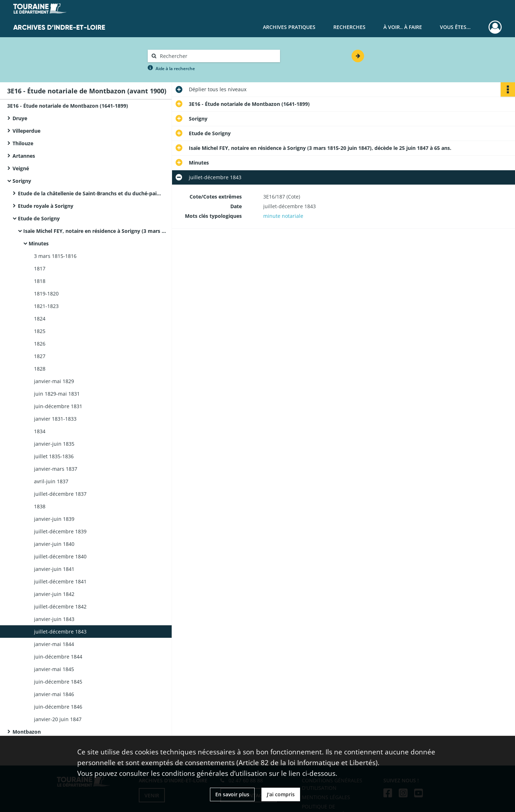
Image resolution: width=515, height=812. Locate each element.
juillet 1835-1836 (54, 456)
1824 (40, 319)
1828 (40, 369)
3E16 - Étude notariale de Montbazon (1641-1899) (68, 106)
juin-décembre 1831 (58, 406)
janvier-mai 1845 (54, 669)
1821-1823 (46, 306)
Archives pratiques (289, 27)
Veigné (21, 168)
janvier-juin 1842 (54, 594)
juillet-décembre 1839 (60, 531)
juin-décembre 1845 (58, 682)
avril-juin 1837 (51, 481)
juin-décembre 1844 (58, 657)
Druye (20, 118)
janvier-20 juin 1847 (58, 719)
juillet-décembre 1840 (60, 556)
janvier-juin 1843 (54, 619)
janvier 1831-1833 (55, 419)
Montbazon (27, 732)
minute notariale (283, 216)
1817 (40, 268)
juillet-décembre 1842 (60, 606)
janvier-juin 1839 (54, 519)
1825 (40, 331)
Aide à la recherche (175, 69)
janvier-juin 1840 (54, 544)
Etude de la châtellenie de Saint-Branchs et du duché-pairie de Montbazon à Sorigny (89, 193)
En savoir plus (232, 794)
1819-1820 (46, 294)
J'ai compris (281, 794)
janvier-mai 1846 (54, 694)
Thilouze (23, 143)
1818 (40, 281)
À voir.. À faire (403, 27)
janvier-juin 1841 (54, 569)
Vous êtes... (455, 27)
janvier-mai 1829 (54, 381)
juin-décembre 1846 (58, 707)
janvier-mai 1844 (54, 644)
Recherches (349, 27)
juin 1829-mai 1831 (57, 394)
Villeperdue (26, 131)
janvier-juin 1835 (54, 444)
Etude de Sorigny (39, 218)
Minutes (39, 243)
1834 (40, 431)
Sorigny (22, 181)
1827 (40, 356)
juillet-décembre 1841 (60, 581)
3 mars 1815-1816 (55, 256)
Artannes (24, 156)
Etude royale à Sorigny (46, 206)
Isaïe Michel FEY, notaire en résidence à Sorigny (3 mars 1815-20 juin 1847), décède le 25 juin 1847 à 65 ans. (95, 231)
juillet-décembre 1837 (60, 494)
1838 (40, 506)
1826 (40, 344)
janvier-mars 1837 (56, 469)
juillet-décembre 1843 (60, 632)
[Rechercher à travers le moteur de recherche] (217, 56)
